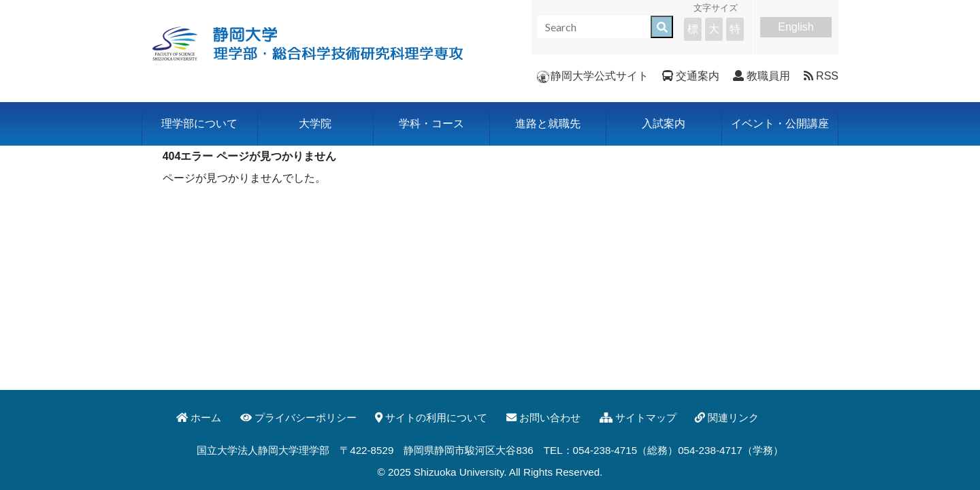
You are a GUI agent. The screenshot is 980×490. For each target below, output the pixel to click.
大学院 (315, 124)
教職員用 (762, 76)
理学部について (199, 124)
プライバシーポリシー (298, 418)
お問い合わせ (543, 418)
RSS (821, 76)
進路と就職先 (548, 124)
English (796, 27)
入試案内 (664, 124)
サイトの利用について (431, 418)
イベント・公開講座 (780, 124)
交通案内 (691, 76)
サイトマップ (638, 418)
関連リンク (727, 418)
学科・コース (431, 124)
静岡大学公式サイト (593, 76)
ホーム (199, 418)
